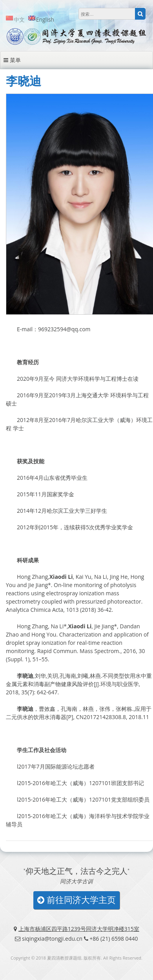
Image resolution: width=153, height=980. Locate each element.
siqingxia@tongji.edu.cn (52, 939)
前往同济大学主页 (76, 900)
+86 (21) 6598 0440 (114, 939)
